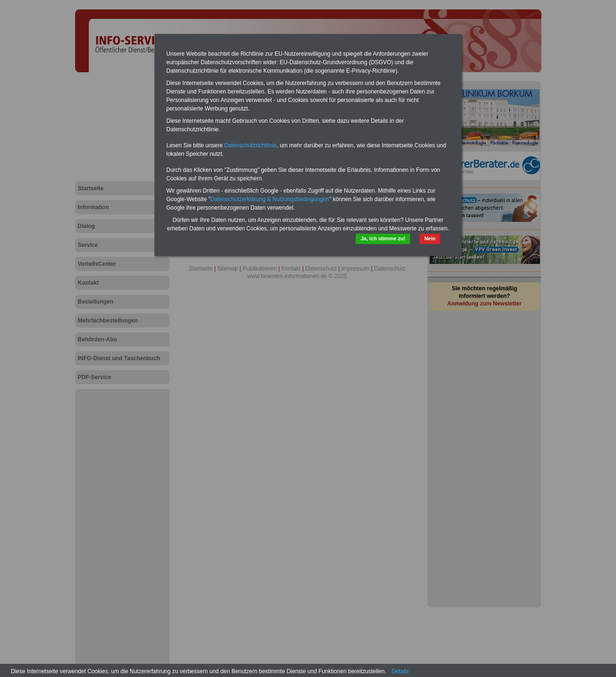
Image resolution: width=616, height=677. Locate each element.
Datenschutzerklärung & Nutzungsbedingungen (270, 199)
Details (400, 671)
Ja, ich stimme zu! (383, 238)
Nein (430, 238)
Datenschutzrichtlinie (251, 145)
